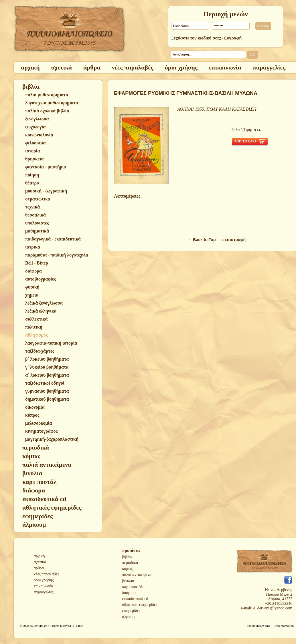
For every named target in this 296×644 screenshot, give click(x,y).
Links (80, 626)
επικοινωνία (43, 586)
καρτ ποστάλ (133, 587)
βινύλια (128, 581)
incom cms (263, 626)
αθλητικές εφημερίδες (140, 605)
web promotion (284, 626)
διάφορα (129, 593)
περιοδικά (130, 563)
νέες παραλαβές (47, 574)
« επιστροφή (233, 240)
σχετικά (40, 562)
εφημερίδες (131, 611)
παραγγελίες (44, 592)
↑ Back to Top (202, 240)
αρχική (39, 556)
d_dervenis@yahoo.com (273, 608)
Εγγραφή (233, 38)
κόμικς (128, 569)
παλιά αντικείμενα (137, 575)
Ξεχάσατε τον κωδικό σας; (196, 38)
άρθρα (39, 568)
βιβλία (127, 557)
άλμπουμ (129, 617)
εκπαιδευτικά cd (135, 599)
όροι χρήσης (44, 580)
